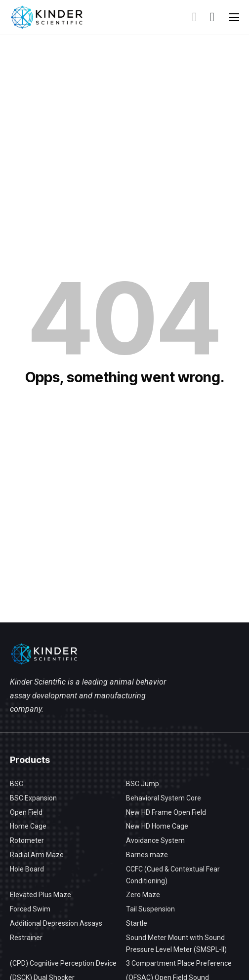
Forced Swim (30, 909)
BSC (17, 784)
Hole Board (27, 869)
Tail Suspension (150, 909)
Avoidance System (155, 840)
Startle (137, 923)
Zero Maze (143, 895)
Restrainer (26, 938)
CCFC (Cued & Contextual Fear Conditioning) (173, 875)
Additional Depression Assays (56, 923)
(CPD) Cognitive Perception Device (63, 963)
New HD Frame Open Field (166, 812)
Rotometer (27, 840)
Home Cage (28, 826)
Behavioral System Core (164, 798)
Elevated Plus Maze (41, 895)
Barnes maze (147, 855)
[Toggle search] (195, 17)
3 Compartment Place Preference (179, 963)
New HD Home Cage (157, 826)
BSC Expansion (33, 798)
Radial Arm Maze (37, 855)
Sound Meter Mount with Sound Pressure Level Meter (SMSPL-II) (176, 944)
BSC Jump (143, 784)
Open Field (26, 812)
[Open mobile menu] (234, 17)
